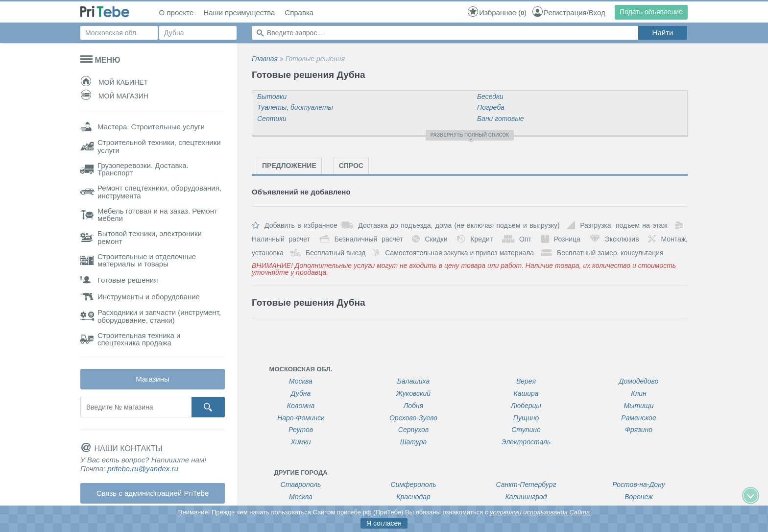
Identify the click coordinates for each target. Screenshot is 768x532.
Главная (265, 59)
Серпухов (413, 430)
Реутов (301, 430)
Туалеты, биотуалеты (295, 107)
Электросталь (526, 442)
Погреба (491, 107)
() (497, 12)
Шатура (414, 442)
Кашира (526, 394)
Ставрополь (301, 485)
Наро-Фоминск (301, 418)
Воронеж (639, 497)
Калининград (526, 497)
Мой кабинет (114, 82)
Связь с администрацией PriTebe (153, 493)
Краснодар (413, 497)
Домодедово (639, 381)
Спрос (351, 166)
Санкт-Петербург (526, 485)
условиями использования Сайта (540, 512)
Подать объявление (651, 12)
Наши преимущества (239, 13)
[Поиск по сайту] (445, 33)
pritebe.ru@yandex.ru (143, 469)
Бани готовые (501, 119)
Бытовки (272, 97)
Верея (526, 381)
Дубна (301, 394)
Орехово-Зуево (413, 418)
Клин (639, 394)
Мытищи (638, 406)
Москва (301, 381)
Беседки (490, 97)
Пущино (526, 418)
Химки (300, 442)
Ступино (526, 430)
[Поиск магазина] (136, 407)
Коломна (301, 406)
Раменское (638, 418)
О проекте (177, 13)
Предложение (289, 166)
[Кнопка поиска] (208, 407)
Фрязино (639, 430)
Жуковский (413, 394)
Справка (299, 13)
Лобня (413, 406)
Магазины (153, 379)
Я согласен (384, 523)
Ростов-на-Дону (639, 485)
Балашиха (413, 381)
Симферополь (413, 485)
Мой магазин (114, 96)
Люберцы (526, 406)
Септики (272, 119)
